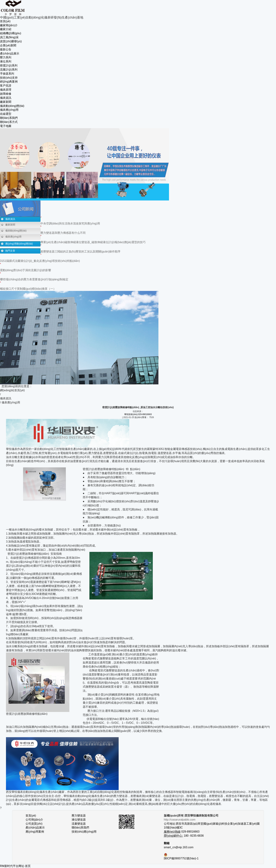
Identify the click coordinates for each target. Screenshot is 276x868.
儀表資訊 (6, 98)
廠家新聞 (6, 102)
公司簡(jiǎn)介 (34, 820)
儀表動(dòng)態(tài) (12, 106)
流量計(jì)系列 (9, 70)
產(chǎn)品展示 (10, 54)
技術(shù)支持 (9, 78)
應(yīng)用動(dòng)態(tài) (19, 244)
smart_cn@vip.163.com (179, 847)
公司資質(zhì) (34, 824)
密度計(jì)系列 (9, 66)
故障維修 (6, 94)
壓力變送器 (79, 816)
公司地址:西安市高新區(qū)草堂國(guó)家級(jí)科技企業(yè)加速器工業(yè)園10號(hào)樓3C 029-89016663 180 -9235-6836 (212, 828)
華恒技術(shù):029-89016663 (138, 414)
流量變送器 (79, 824)
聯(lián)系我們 (9, 118)
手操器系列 (7, 74)
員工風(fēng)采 (9, 37)
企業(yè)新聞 (8, 45)
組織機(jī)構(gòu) (11, 33)
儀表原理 (6, 90)
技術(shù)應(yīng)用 (84, 832)
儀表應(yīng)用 (9, 110)
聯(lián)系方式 (9, 122)
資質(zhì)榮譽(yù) (11, 41)
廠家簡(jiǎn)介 (9, 25)
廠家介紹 (6, 29)
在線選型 (6, 114)
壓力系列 (6, 57)
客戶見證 (6, 86)
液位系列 (6, 61)
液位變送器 (79, 820)
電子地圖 (6, 126)
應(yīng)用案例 (35, 832)
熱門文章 (10, 251)
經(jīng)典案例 (9, 82)
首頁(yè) (5, 21)
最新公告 (6, 49)
